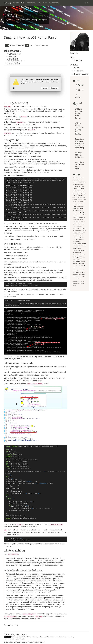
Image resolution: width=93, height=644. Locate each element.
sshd (80, 268)
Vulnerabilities (54, 3)
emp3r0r (82, 202)
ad (82, 178)
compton (74, 193)
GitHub (79, 90)
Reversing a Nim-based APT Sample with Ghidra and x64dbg (80, 143)
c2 (84, 187)
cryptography (75, 197)
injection (83, 215)
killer (74, 220)
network (83, 233)
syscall (82, 270)
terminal (78, 272)
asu (78, 184)
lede (76, 220)
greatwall (75, 211)
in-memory (78, 215)
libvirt (78, 220)
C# (83, 187)
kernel (38, 45)
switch (80, 270)
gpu (77, 209)
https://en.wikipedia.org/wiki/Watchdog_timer (25, 570)
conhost (78, 193)
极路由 (76, 217)
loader (85, 222)
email (77, 202)
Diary (81, 200)
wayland (82, 277)
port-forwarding (76, 241)
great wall (81, 208)
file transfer (78, 204)
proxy (77, 248)
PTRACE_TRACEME (76, 250)
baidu (74, 187)
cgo (80, 189)
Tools (45, 3)
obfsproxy (81, 235)
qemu (74, 253)
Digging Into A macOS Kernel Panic (30, 37)
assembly (75, 184)
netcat (79, 233)
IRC (73, 217)
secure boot (75, 261)
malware (83, 224)
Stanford (74, 270)
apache (81, 182)
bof (79, 187)
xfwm (78, 283)
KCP (78, 217)
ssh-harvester (76, 268)
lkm (82, 222)
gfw (83, 204)
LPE (78, 224)
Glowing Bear (81, 206)
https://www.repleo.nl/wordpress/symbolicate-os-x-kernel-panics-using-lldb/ (37, 289)
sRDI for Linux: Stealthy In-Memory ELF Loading (79, 128)
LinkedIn (79, 97)
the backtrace (13, 58)
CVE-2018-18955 (82, 197)
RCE (77, 253)
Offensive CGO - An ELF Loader (79, 155)
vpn (79, 277)
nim (75, 235)
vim (80, 275)
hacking (80, 211)
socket (79, 266)
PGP (82, 239)
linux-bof (74, 222)
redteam (80, 253)
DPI (73, 202)
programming (83, 246)
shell (83, 264)
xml (83, 283)
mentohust (75, 228)
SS (83, 266)
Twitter (79, 85)
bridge (81, 187)
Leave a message (81, 74)
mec (81, 226)
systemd (74, 272)
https (74, 215)
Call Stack (16, 262)
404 (73, 178)
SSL (83, 268)
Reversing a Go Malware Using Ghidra (79, 165)
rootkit (80, 257)
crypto (84, 195)
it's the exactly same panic (25, 167)
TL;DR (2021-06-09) (14, 54)
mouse (84, 228)
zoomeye (74, 286)
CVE (79, 197)
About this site (22, 634)
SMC (60, 247)
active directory (78, 178)
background (12, 56)
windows (78, 279)
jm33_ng (7, 3)
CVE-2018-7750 (75, 200)
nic (73, 235)
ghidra (74, 206)
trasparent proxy (76, 275)
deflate (79, 200)
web (85, 277)
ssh (84, 266)
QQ (76, 253)
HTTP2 (82, 213)
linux (81, 219)
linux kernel (79, 222)
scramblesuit (79, 259)
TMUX (81, 272)
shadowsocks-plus (77, 264)
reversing (45, 45)
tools (84, 272)
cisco (82, 189)
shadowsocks (81, 261)
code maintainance (81, 191)
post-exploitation (79, 243)
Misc (23, 3)
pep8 (80, 239)
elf (75, 202)
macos (32, 45)
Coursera (84, 193)
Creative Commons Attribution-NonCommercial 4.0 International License (50, 637)
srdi (81, 266)
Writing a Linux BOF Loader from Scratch (79, 113)
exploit (74, 204)
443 (75, 178)
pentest (76, 239)
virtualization (75, 277)
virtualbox (83, 275)
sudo (77, 270)
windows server (82, 281)
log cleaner (75, 224)
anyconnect (76, 182)
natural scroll (75, 233)
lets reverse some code (16, 61)
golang (74, 208)
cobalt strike (75, 191)
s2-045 (84, 257)
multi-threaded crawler (77, 230)
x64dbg (74, 283)
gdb (82, 204)
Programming (31, 3)
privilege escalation (76, 246)
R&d (39, 3)
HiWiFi (79, 213)
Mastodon (78, 71)
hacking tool (75, 213)
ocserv (74, 237)
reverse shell (82, 255)
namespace (84, 230)
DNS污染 (84, 200)
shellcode (75, 266)
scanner (74, 259)
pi (83, 239)
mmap (81, 228)
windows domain (76, 281)
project (74, 248)
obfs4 (77, 235)
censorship (76, 189)
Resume (78, 60)
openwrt (78, 237)
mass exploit (76, 226)
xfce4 (76, 283)
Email (77, 68)
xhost (81, 283)
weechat (74, 279)
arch (85, 182)
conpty (81, 193)
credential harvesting (78, 195)
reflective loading (76, 255)
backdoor (82, 184)
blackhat (77, 187)
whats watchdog (14, 63)
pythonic (84, 250)
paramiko (82, 237)
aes (83, 178)
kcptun (81, 217)
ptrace (80, 248)
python (81, 250)
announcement (75, 180)
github (77, 206)
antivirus (80, 180)
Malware (16, 3)
